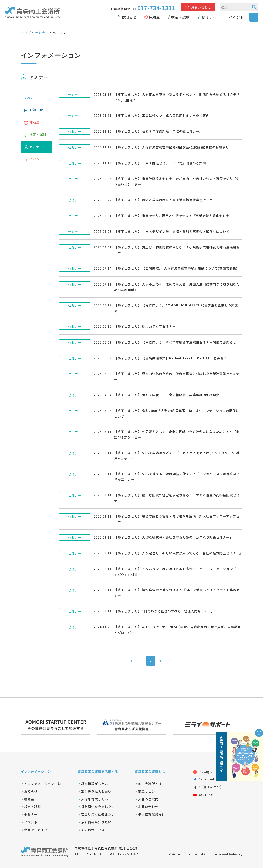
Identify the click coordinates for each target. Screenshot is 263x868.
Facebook (204, 779)
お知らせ (129, 17)
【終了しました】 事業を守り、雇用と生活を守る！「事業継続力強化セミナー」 (175, 216)
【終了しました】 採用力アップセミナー (145, 326)
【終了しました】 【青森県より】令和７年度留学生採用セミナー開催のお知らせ (175, 342)
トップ (26, 33)
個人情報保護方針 (152, 814)
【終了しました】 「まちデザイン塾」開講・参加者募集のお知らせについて (172, 231)
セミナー (209, 17)
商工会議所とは (150, 784)
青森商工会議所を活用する (98, 771)
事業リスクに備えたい (98, 814)
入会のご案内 (148, 799)
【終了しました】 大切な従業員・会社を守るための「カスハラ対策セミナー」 (174, 537)
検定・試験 (180, 17)
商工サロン (147, 791)
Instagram (204, 771)
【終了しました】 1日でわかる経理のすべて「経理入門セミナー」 (164, 611)
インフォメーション (36, 771)
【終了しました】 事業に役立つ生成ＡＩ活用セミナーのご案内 (162, 115)
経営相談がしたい (95, 784)
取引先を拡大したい (96, 791)
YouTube (203, 795)
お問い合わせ (201, 7)
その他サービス (93, 830)
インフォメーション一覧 (43, 784)
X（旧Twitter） (208, 787)
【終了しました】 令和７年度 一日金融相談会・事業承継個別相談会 (167, 395)
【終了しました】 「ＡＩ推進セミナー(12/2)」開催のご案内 (160, 163)
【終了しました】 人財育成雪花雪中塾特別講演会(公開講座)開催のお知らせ (172, 147)
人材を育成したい (95, 799)
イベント (236, 17)
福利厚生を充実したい (98, 807)
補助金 (154, 17)
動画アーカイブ (36, 830)
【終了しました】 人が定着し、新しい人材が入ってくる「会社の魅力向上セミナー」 (178, 553)
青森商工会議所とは (150, 771)
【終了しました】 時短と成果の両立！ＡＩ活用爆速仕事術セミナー (165, 200)
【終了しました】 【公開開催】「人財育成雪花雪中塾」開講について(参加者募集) (176, 268)
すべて (29, 98)
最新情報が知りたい (96, 822)
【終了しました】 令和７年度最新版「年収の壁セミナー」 (158, 131)
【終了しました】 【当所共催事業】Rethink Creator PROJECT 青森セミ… (172, 358)
